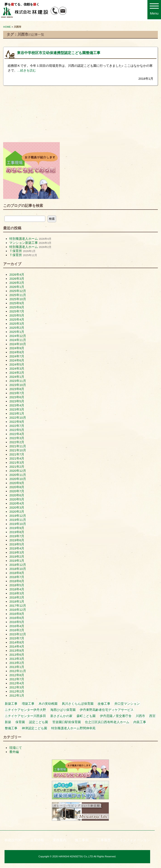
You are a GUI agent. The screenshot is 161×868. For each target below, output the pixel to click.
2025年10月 (18, 299)
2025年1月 (17, 332)
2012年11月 (18, 671)
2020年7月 (17, 491)
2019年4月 (17, 548)
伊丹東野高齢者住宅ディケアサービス (107, 710)
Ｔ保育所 (16, 251)
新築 (8, 722)
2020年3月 (17, 508)
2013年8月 (17, 651)
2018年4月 (17, 589)
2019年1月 (17, 561)
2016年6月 (17, 618)
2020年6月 (17, 495)
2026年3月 (17, 279)
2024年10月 (18, 344)
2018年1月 (17, 602)
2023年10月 (18, 385)
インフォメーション (135, 840)
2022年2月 (17, 442)
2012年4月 (17, 683)
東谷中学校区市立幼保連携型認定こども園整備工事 (59, 53)
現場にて (16, 748)
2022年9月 (17, 422)
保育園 (20, 722)
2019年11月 (18, 520)
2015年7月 (17, 638)
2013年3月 (17, 659)
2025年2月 (17, 328)
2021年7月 (17, 454)
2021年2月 (17, 467)
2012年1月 (17, 696)
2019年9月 (17, 528)
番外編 (14, 752)
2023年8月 (17, 389)
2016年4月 (17, 626)
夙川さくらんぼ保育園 (78, 704)
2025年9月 (17, 303)
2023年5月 (17, 401)
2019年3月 (17, 553)
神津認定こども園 (34, 728)
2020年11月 (18, 475)
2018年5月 (17, 585)
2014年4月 (17, 647)
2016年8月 (17, 614)
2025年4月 (17, 320)
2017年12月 (18, 606)
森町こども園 (86, 716)
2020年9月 (17, 483)
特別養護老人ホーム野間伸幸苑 (73, 728)
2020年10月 (18, 479)
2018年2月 (17, 597)
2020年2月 (17, 512)
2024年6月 (17, 360)
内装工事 (140, 722)
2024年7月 (17, 356)
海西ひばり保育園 (63, 710)
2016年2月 (17, 630)
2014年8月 (17, 642)
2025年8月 (17, 307)
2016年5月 (17, 622)
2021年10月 (18, 450)
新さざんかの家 (61, 716)
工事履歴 (104, 840)
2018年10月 (18, 569)
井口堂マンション (127, 704)
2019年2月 (17, 557)
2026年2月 (17, 283)
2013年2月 (17, 663)
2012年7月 (17, 679)
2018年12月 (18, 565)
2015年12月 (18, 634)
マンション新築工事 (24, 243)
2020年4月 (17, 503)
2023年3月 (17, 409)
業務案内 (60, 840)
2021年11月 (18, 446)
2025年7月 (17, 311)
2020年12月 (18, 471)
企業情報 (37, 840)
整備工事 (11, 728)
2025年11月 (18, 295)
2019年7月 (17, 536)
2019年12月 (18, 516)
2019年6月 (17, 540)
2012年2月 (17, 691)
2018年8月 (17, 573)
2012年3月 (17, 687)
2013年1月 (17, 667)
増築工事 (28, 704)
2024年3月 (17, 369)
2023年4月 (17, 405)
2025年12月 (18, 291)
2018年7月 (17, 577)
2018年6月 (17, 581)
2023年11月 (18, 381)
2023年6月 (17, 397)
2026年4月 (17, 275)
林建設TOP (13, 840)
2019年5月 (17, 544)
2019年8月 (17, 532)
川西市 (140, 716)
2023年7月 (17, 393)
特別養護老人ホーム (24, 239)
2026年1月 (17, 287)
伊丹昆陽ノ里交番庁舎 (116, 716)
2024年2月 (17, 373)
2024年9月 (17, 348)
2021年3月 (17, 463)
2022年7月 (17, 426)
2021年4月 (17, 459)
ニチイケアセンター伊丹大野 (25, 710)
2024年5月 (17, 365)
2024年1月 (17, 377)
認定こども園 (38, 722)
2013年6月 (17, 655)
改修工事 (104, 704)
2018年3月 (17, 593)
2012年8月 (17, 675)
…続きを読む (27, 70)
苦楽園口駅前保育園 (67, 722)
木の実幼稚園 (48, 704)
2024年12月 (18, 336)
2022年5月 (17, 430)
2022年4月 (17, 434)
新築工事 (11, 704)
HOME (7, 27)
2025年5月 (17, 315)
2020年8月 (17, 487)
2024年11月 (18, 340)
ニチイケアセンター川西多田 (25, 716)
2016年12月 (18, 610)
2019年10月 (18, 524)
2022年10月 (18, 418)
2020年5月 (17, 499)
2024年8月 (17, 352)
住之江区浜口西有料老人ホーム (107, 722)
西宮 (152, 716)
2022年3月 (17, 438)
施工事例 (82, 840)
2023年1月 (17, 414)
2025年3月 (17, 324)
